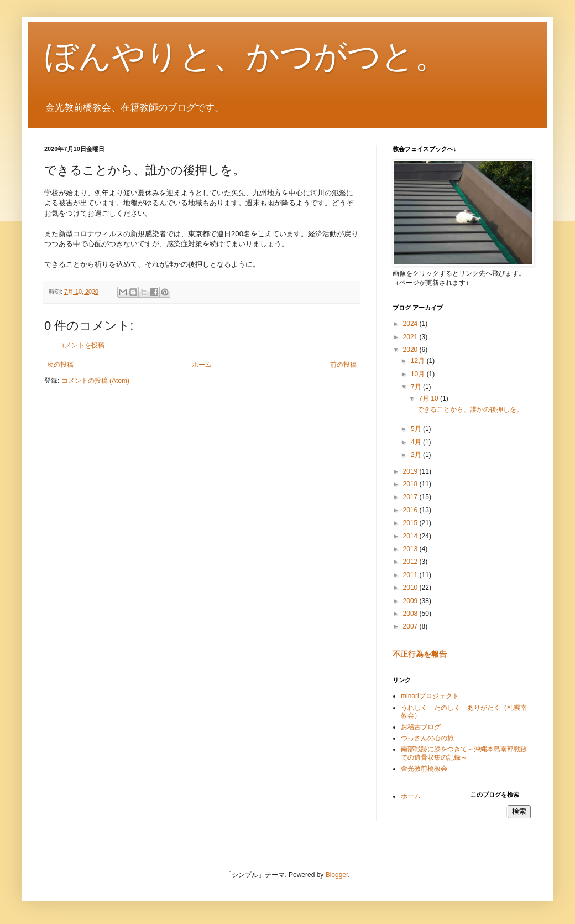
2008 (411, 614)
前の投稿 (343, 365)
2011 (411, 575)
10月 (419, 374)
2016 (411, 510)
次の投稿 (60, 365)
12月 (419, 361)
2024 (411, 324)
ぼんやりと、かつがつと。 (246, 56)
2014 (411, 536)
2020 (411, 350)
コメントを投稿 (81, 345)
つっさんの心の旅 (427, 738)
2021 (411, 337)
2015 (411, 523)
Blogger (337, 875)
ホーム (202, 365)
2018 (411, 484)
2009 (411, 601)
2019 (411, 471)
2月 (417, 455)
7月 (417, 387)
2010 (411, 588)
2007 (411, 626)
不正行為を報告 (420, 654)
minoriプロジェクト (430, 696)
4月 (417, 442)
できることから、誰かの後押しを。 (470, 409)
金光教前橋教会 (424, 769)
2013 (411, 549)
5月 (417, 429)
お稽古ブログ (421, 727)
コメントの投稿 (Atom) (95, 381)
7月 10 (429, 398)
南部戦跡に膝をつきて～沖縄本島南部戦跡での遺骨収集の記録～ (464, 753)
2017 (411, 497)
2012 (411, 562)
